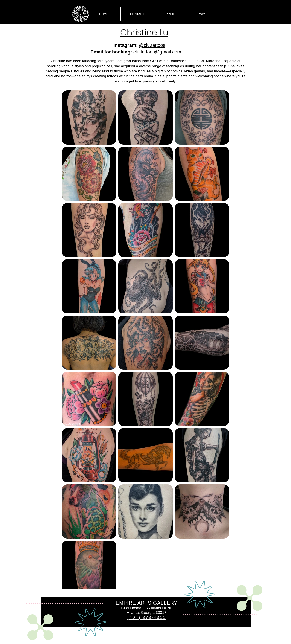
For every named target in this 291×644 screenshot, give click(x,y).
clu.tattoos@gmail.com (157, 52)
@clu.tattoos (152, 45)
